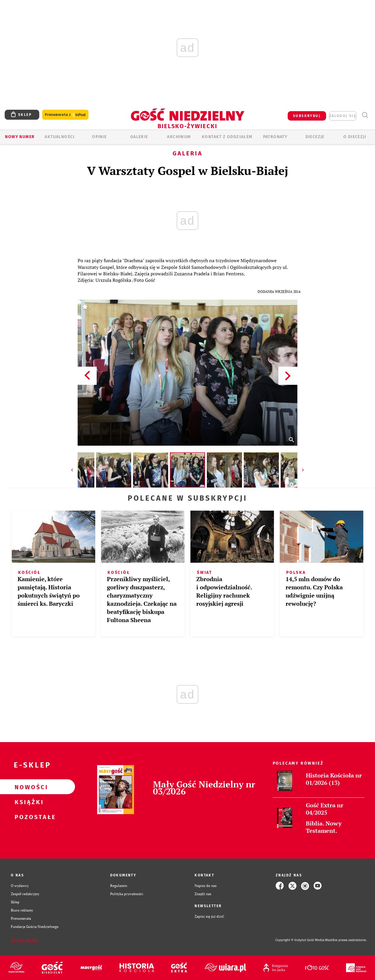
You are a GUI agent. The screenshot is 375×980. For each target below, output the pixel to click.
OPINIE (99, 137)
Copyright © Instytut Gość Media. (300, 940)
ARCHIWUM (179, 137)
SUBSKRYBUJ (307, 116)
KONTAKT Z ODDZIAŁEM (227, 137)
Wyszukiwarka (365, 115)
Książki (28, 802)
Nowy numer (20, 137)
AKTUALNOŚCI (59, 137)
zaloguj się (343, 116)
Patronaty (275, 137)
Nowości (28, 787)
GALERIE (139, 137)
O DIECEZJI (355, 137)
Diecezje (315, 137)
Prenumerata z (65, 115)
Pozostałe (28, 817)
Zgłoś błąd (24, 940)
